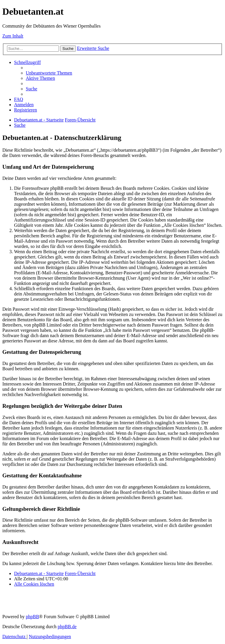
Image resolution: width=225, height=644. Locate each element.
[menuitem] (49, 73)
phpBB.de (67, 627)
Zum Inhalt (13, 36)
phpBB (32, 617)
